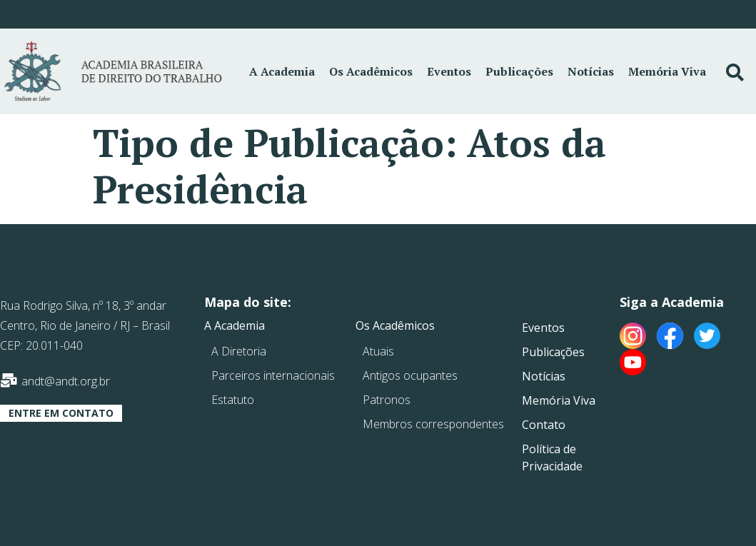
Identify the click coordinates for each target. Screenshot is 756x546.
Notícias (591, 71)
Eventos (449, 71)
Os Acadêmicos (371, 71)
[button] (61, 413)
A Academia (282, 71)
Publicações (519, 71)
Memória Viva (667, 71)
